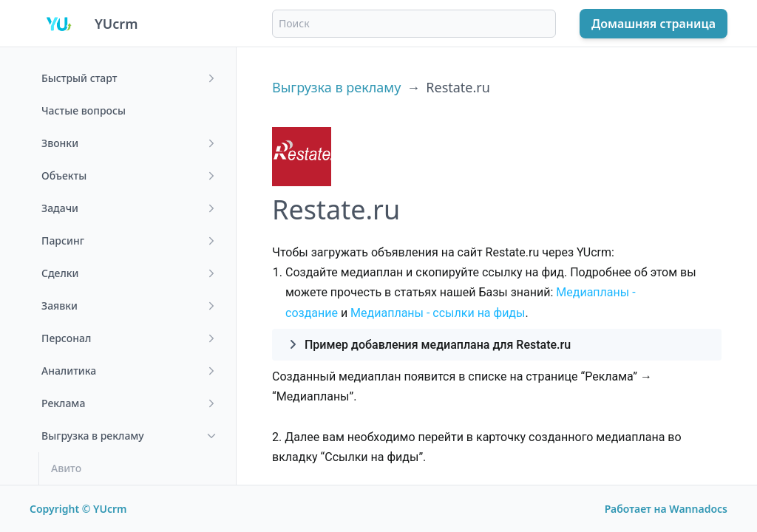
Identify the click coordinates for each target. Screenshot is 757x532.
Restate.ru (458, 87)
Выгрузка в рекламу (336, 87)
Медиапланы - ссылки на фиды (438, 313)
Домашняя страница (654, 24)
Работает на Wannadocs (666, 509)
